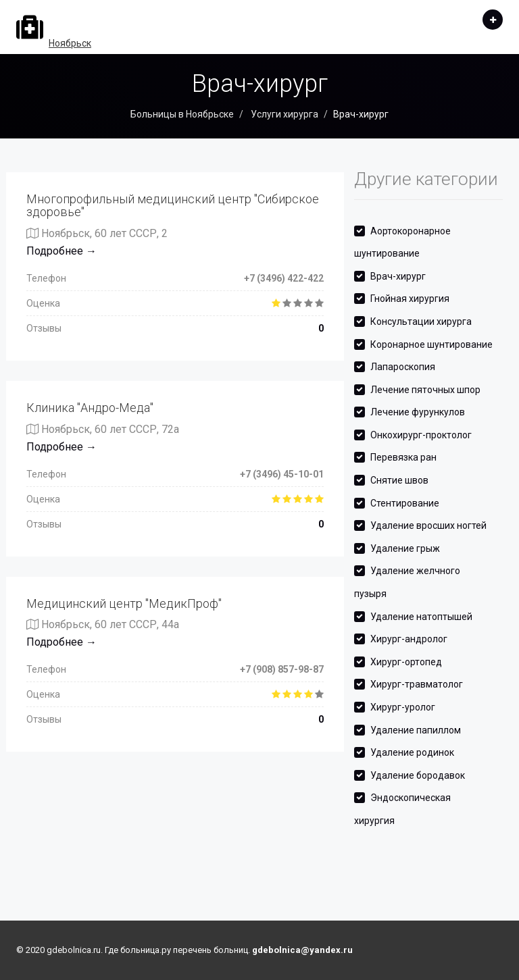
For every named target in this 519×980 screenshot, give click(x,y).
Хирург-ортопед (406, 662)
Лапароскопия (403, 367)
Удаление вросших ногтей (428, 525)
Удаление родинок (412, 752)
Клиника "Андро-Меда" (90, 408)
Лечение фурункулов (418, 412)
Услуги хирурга (283, 114)
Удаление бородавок (418, 775)
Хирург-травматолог (417, 684)
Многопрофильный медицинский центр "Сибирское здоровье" (173, 206)
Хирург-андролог (409, 639)
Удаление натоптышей (421, 617)
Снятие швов (399, 480)
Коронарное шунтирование (431, 344)
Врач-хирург (398, 276)
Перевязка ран (403, 457)
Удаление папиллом (416, 730)
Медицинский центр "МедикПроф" (124, 603)
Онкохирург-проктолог (421, 435)
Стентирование (405, 503)
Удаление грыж (405, 548)
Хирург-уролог (403, 707)
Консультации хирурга (421, 321)
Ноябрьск (70, 43)
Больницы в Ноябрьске (182, 114)
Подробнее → (61, 251)
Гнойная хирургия (410, 299)
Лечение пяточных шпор (425, 390)
